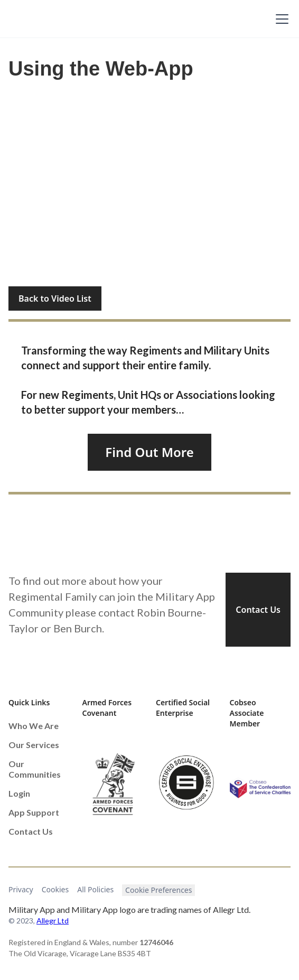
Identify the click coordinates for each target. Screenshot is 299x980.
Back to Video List (55, 298)
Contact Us (258, 610)
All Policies (95, 889)
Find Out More (149, 452)
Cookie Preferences (158, 890)
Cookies (55, 889)
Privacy (21, 889)
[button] (280, 19)
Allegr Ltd (53, 921)
